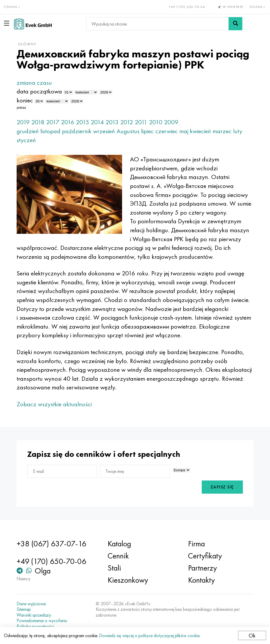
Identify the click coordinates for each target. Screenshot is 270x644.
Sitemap (24, 609)
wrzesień (104, 131)
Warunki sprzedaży (34, 615)
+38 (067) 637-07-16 (51, 544)
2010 (156, 122)
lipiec (147, 131)
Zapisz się (222, 487)
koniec (25, 100)
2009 (171, 122)
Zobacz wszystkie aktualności (54, 404)
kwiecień (200, 131)
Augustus (128, 131)
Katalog (119, 544)
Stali (114, 568)
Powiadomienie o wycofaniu (42, 621)
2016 (68, 122)
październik (77, 131)
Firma (196, 544)
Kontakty (201, 580)
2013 (112, 122)
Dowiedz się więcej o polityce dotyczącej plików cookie (149, 635)
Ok (252, 635)
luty (238, 131)
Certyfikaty (205, 556)
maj (184, 131)
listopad (50, 131)
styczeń (26, 140)
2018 (38, 122)
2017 (53, 122)
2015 (83, 122)
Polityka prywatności (35, 626)
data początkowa (39, 91)
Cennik (118, 556)
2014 (97, 122)
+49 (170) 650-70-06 (187, 7)
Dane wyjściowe (31, 604)
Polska (258, 7)
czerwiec (167, 131)
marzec (222, 131)
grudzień (28, 131)
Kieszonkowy (128, 580)
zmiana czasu (34, 83)
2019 (23, 122)
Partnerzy (202, 568)
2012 (127, 122)
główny (27, 44)
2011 (141, 122)
